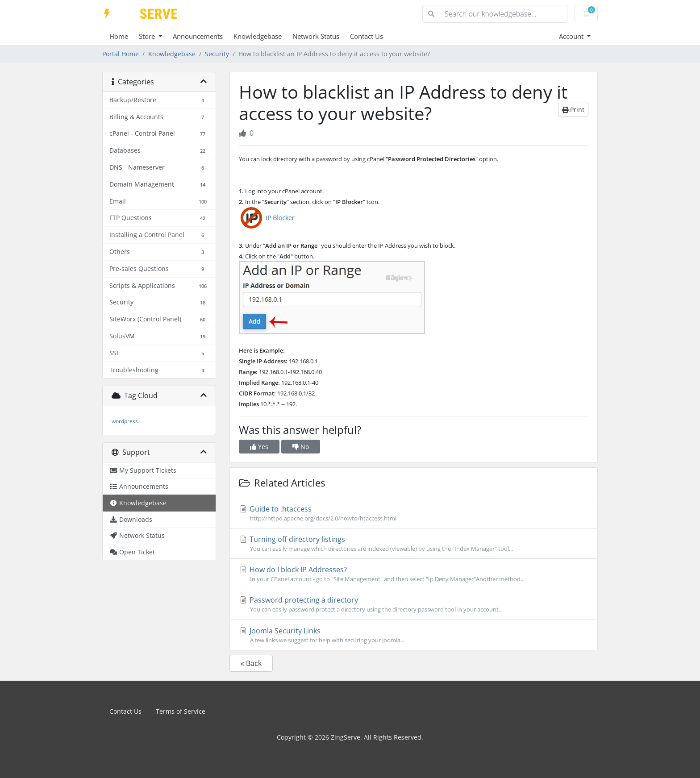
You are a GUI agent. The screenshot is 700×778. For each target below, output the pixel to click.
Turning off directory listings (414, 544)
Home (119, 36)
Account (572, 36)
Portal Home (121, 54)
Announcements (198, 36)
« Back (251, 663)
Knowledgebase (258, 36)
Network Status (316, 36)
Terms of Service (181, 711)
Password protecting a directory (414, 604)
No (301, 447)
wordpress (125, 421)
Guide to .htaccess (414, 513)
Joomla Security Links (414, 635)
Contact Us (367, 36)
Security (217, 54)
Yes (259, 447)
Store (148, 36)
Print (573, 110)
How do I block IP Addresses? (414, 574)
